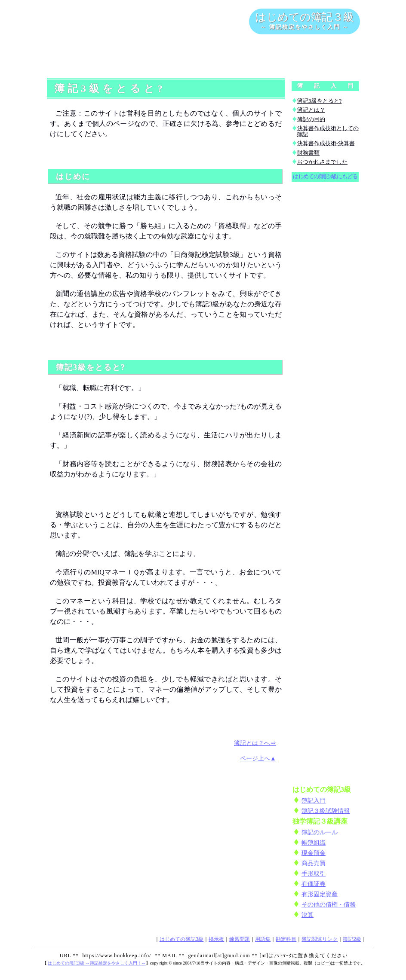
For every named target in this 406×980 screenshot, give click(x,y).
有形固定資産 (320, 894)
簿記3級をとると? (319, 101)
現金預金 (314, 853)
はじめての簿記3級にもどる (325, 177)
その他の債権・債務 (329, 904)
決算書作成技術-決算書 (326, 143)
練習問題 (240, 939)
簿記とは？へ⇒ (255, 743)
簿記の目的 (311, 119)
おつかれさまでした (322, 162)
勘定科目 (286, 939)
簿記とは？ (311, 110)
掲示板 (216, 939)
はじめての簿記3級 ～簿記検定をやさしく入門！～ (97, 963)
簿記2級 (352, 939)
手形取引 (314, 873)
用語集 (263, 939)
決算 (308, 915)
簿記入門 (314, 800)
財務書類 (308, 153)
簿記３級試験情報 (326, 811)
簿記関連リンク (320, 939)
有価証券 (314, 884)
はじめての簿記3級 (182, 939)
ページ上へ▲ (258, 758)
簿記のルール (320, 832)
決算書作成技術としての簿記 (328, 131)
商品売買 (314, 863)
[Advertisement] (204, 55)
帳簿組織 (314, 843)
